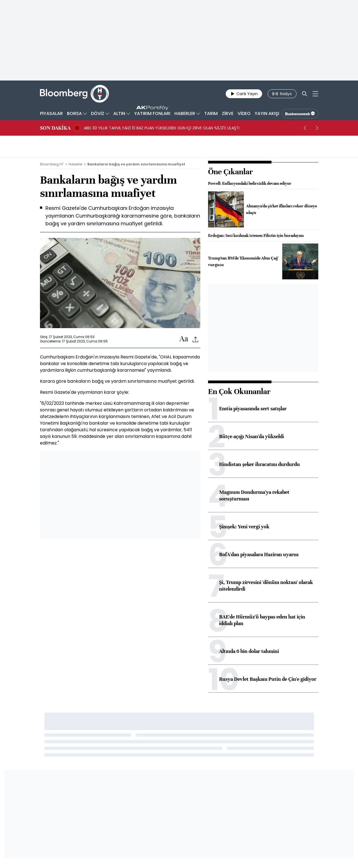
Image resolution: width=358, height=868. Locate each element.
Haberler (76, 164)
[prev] (305, 128)
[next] (317, 128)
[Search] (305, 94)
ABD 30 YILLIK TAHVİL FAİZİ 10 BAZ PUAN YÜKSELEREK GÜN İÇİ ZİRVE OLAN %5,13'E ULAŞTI (162, 128)
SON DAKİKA (55, 128)
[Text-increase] (184, 339)
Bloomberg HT (52, 164)
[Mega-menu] (315, 94)
